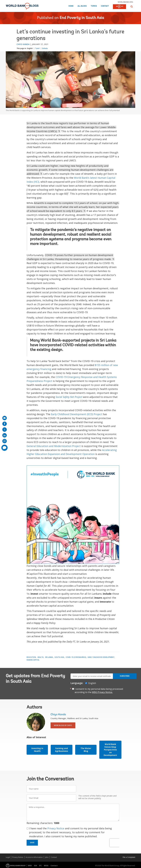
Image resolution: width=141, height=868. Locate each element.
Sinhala (45, 48)
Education (31, 657)
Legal (8, 857)
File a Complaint (129, 857)
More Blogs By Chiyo (63, 725)
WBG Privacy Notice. (102, 692)
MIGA (46, 866)
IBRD (30, 866)
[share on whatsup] (5, 441)
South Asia (59, 657)
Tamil (37, 48)
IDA (35, 866)
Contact (105, 6)
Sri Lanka (49, 657)
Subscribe (125, 676)
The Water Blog (86, 750)
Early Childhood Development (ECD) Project (77, 414)
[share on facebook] (5, 424)
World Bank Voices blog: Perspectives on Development (110, 750)
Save (32, 843)
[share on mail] (5, 418)
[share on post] (5, 430)
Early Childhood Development (101, 657)
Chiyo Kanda (23, 44)
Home (71, 6)
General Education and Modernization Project (54, 446)
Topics (94, 6)
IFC (40, 866)
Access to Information (34, 857)
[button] (132, 7)
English (30, 48)
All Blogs (82, 6)
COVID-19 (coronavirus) (76, 657)
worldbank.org (125, 2)
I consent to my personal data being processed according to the (99, 691)
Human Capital (33, 660)
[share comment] (4, 448)
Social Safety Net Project (69, 397)
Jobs (47, 857)
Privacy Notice (56, 828)
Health (40, 657)
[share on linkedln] (5, 435)
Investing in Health (37, 750)
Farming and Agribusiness (62, 750)
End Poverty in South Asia (82, 18)
